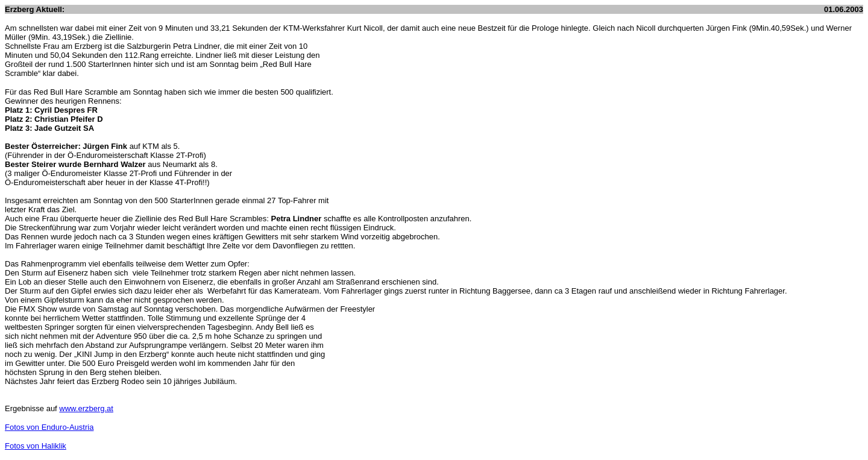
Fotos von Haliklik (36, 446)
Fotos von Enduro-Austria (49, 427)
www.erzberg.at (86, 408)
